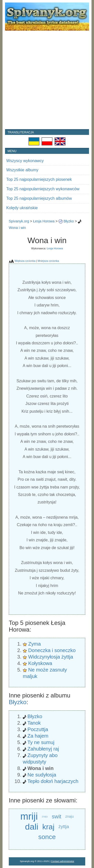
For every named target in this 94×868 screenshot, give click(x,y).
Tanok (34, 723)
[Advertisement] (47, 80)
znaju (45, 817)
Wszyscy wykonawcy (25, 161)
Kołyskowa (40, 663)
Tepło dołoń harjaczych (53, 781)
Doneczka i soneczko (52, 650)
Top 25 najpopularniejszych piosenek (39, 179)
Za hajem (38, 736)
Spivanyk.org (19, 221)
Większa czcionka (25, 261)
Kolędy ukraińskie (22, 208)
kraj (48, 827)
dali (32, 827)
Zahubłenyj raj (43, 749)
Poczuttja (38, 729)
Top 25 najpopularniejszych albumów (39, 198)
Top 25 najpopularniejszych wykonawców (43, 189)
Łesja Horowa (44, 221)
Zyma (35, 644)
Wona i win (17, 228)
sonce (47, 837)
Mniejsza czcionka (48, 261)
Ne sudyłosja (42, 775)
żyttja (64, 827)
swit (57, 817)
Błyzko (69, 221)
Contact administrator (63, 861)
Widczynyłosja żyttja (51, 657)
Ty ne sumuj (41, 742)
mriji (29, 817)
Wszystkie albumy (22, 170)
